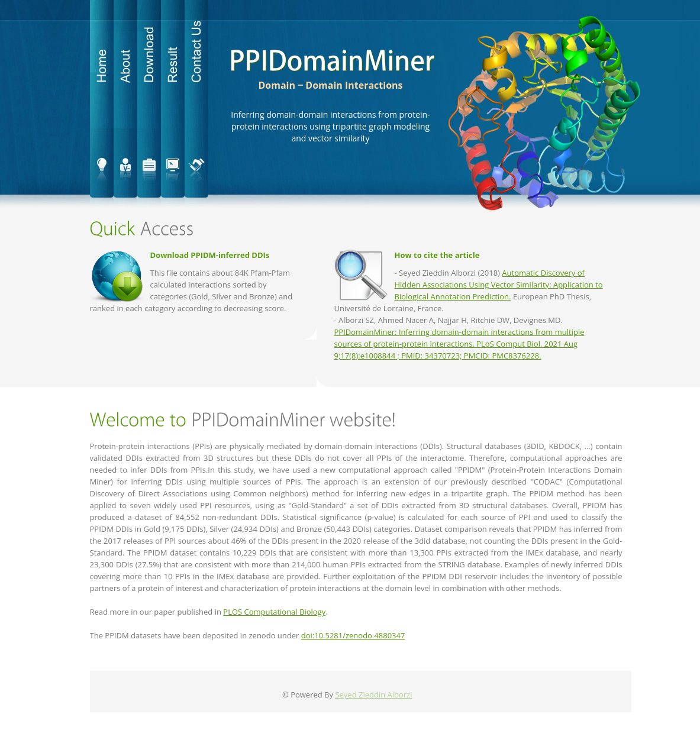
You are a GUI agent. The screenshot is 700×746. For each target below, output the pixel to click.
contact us (196, 104)
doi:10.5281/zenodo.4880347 (353, 635)
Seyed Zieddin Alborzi (373, 695)
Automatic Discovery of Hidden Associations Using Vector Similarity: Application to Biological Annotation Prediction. (499, 285)
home (102, 104)
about (125, 104)
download (149, 104)
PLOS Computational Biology (274, 612)
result (173, 104)
